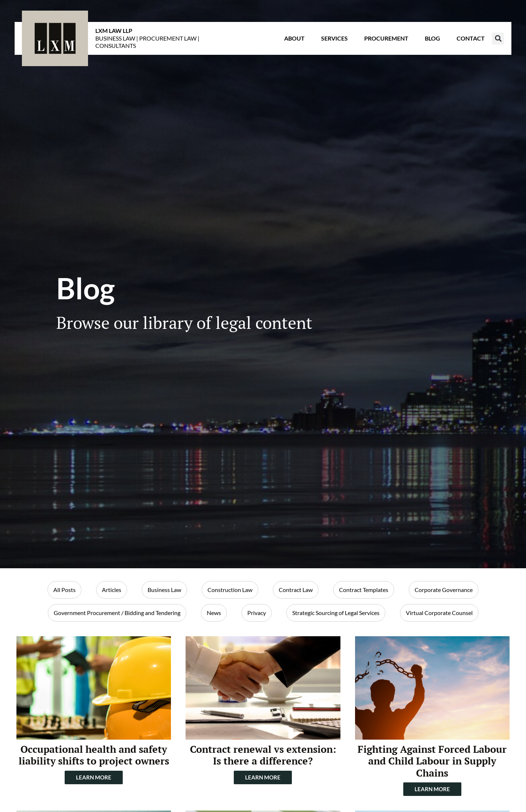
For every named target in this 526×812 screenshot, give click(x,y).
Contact (471, 38)
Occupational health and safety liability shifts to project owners (94, 755)
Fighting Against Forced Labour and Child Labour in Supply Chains (432, 761)
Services (334, 38)
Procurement (386, 38)
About (294, 38)
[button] (498, 39)
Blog (432, 38)
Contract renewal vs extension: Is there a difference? (263, 755)
